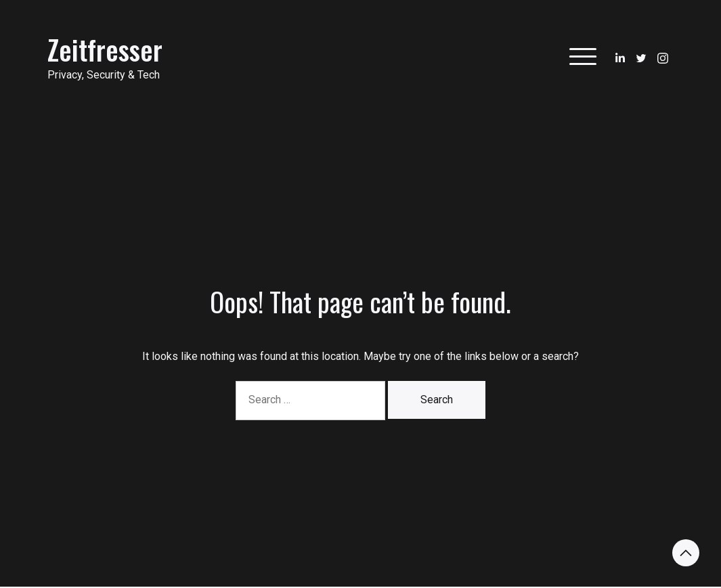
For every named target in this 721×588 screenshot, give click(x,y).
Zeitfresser (105, 49)
